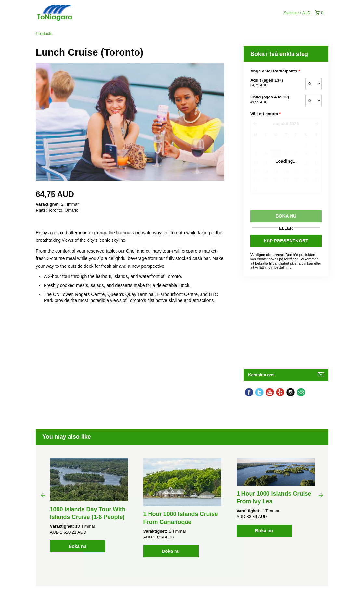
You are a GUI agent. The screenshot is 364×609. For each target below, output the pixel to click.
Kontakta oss (261, 375)
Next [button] (321, 495)
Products (44, 34)
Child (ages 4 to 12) (270, 100)
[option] (89, 505)
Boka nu (78, 546)
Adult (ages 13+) (270, 83)
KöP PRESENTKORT (286, 241)
